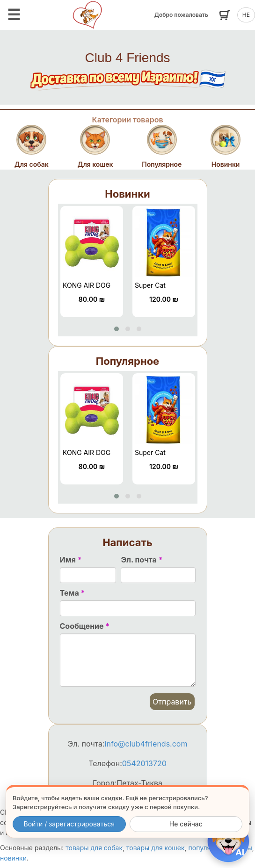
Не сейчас (186, 824)
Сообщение (85, 626)
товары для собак (94, 848)
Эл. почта (142, 560)
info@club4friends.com (146, 744)
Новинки (127, 194)
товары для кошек (156, 848)
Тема (73, 593)
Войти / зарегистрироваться (69, 824)
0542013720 (144, 763)
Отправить (172, 702)
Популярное (127, 361)
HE (246, 15)
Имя (71, 560)
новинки (13, 858)
